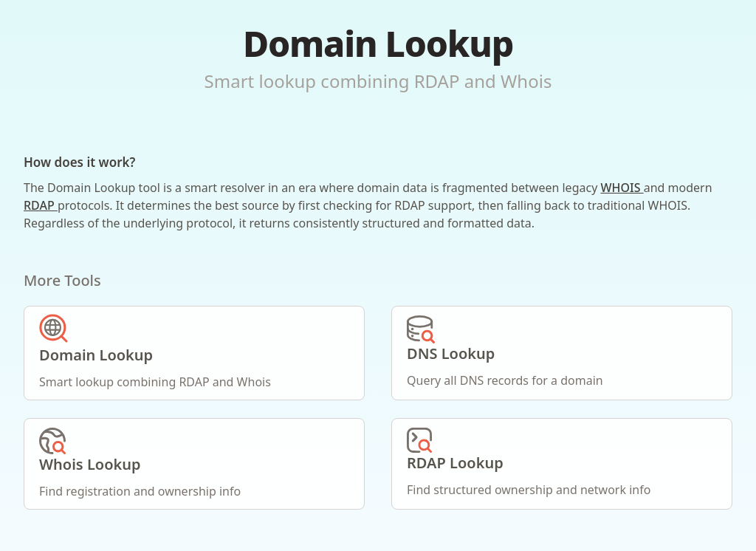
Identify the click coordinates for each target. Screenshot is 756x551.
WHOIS (622, 188)
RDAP (41, 205)
